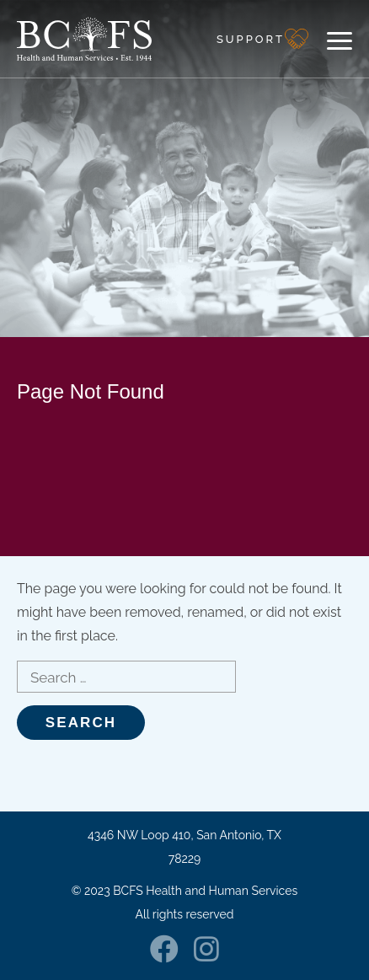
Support (251, 39)
